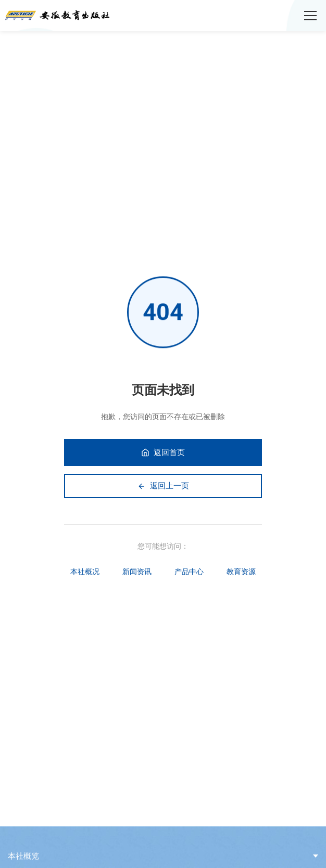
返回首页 (163, 452)
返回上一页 (163, 486)
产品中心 (189, 572)
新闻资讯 (137, 572)
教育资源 (241, 572)
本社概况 (85, 572)
